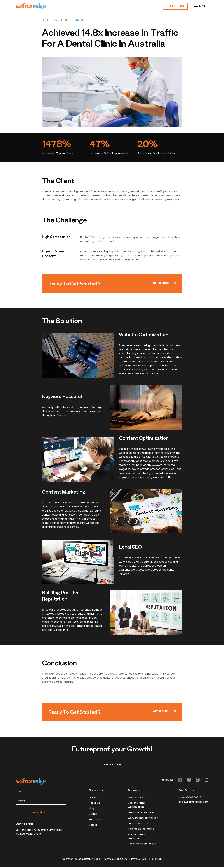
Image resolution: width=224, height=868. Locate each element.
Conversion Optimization (143, 818)
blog (91, 809)
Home (46, 20)
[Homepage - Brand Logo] (31, 6)
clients (93, 814)
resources (95, 820)
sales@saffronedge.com (194, 802)
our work (94, 798)
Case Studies (62, 20)
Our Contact (188, 790)
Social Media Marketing (142, 845)
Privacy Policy (140, 860)
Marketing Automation (142, 813)
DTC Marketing (137, 798)
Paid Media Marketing (141, 830)
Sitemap (157, 860)
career (93, 826)
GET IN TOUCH (112, 765)
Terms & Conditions (116, 860)
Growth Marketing (139, 824)
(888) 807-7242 (196, 798)
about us (94, 803)
